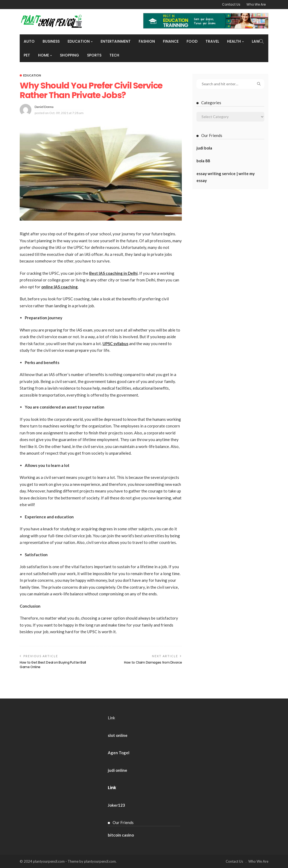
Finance (171, 41)
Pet (27, 55)
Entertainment (116, 41)
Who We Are (256, 4)
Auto (29, 41)
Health (234, 41)
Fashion (147, 41)
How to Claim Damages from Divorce (153, 662)
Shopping (69, 55)
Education (79, 41)
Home (44, 55)
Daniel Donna (44, 107)
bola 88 (203, 161)
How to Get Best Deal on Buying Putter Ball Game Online (53, 665)
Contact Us (231, 4)
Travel (212, 41)
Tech (114, 55)
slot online (118, 735)
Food (192, 41)
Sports (94, 55)
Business (51, 41)
